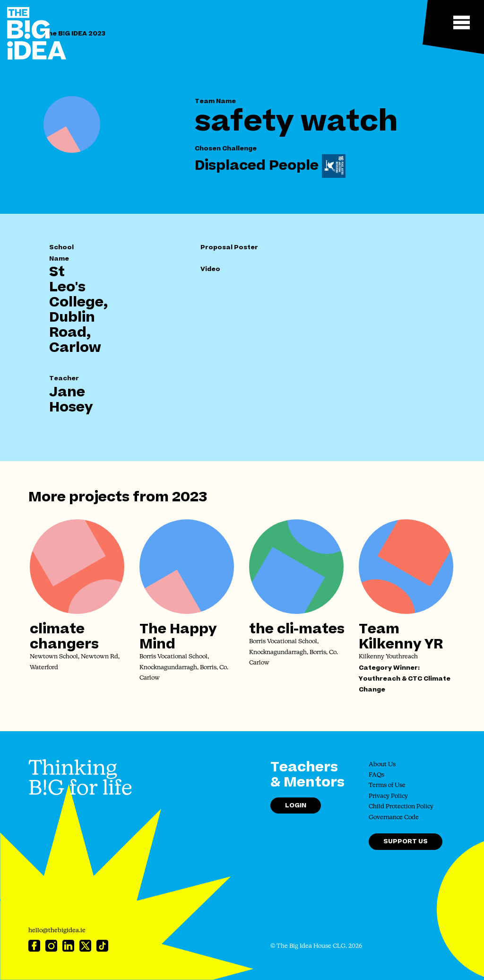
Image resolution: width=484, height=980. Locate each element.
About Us (382, 765)
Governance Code (394, 818)
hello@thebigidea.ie (57, 931)
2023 (190, 497)
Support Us (406, 841)
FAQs (376, 775)
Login (296, 805)
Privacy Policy (388, 796)
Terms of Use (387, 785)
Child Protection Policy (401, 807)
